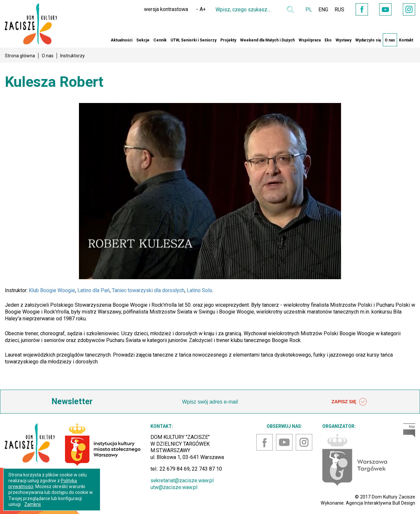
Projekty (228, 40)
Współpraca (310, 40)
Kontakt (406, 40)
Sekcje (143, 40)
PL (309, 10)
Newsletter (72, 401)
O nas (390, 40)
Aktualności (122, 40)
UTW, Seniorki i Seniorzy (193, 40)
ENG (323, 10)
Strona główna (20, 56)
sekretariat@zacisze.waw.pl (182, 480)
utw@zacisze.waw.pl (174, 487)
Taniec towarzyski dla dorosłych (148, 290)
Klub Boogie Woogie (52, 290)
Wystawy (343, 40)
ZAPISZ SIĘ (349, 402)
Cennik (160, 40)
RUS (339, 10)
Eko (328, 40)
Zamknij (33, 504)
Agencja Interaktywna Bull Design (381, 503)
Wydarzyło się (368, 40)
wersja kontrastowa (166, 9)
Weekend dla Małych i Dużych (267, 40)
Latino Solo (199, 290)
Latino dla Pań (94, 290)
